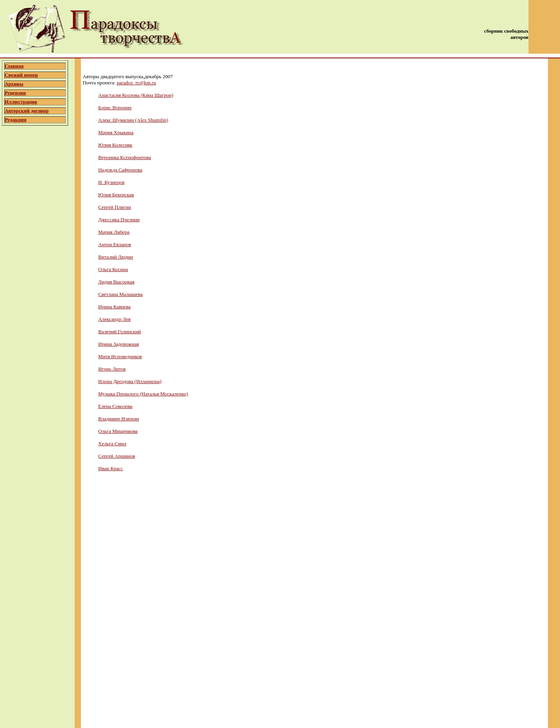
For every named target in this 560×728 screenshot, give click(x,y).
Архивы (14, 84)
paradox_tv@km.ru (136, 83)
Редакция (16, 120)
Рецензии (15, 93)
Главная (14, 66)
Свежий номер (21, 75)
